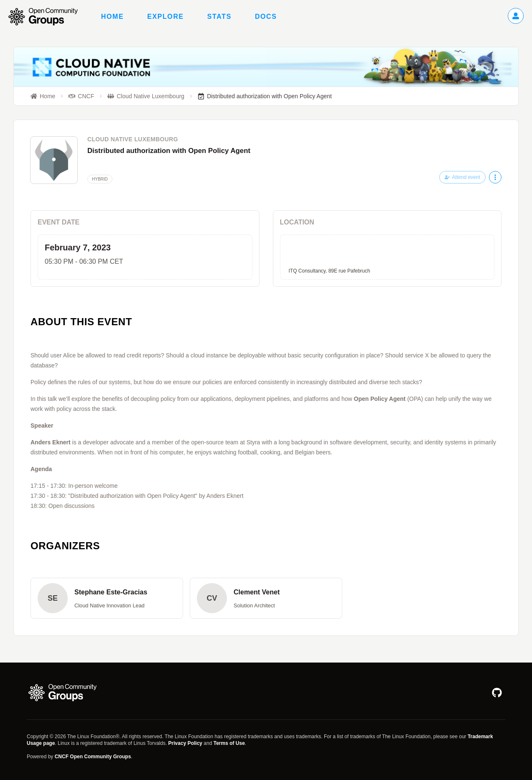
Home (112, 17)
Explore (165, 17)
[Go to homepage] (47, 17)
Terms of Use (229, 743)
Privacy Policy (185, 743)
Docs (266, 17)
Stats (219, 17)
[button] (107, 598)
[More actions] (495, 177)
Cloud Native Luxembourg (133, 139)
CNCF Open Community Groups (93, 757)
